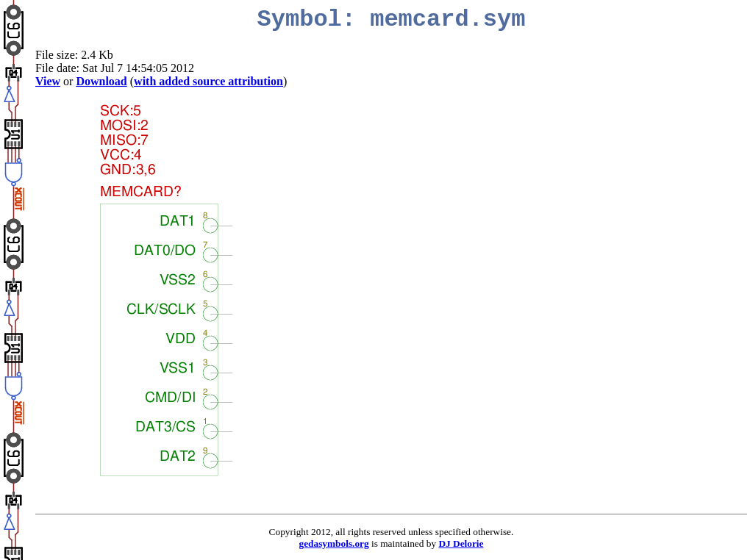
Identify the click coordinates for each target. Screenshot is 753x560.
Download (101, 81)
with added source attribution (208, 81)
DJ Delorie (461, 543)
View (48, 81)
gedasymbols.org (334, 543)
